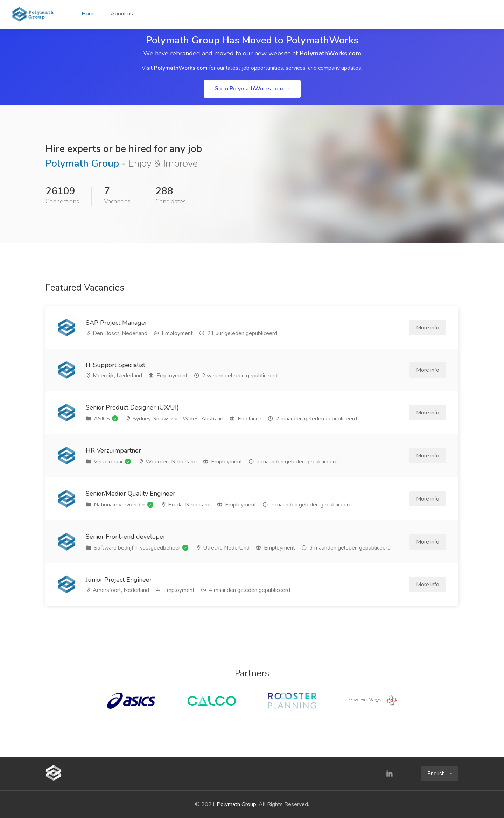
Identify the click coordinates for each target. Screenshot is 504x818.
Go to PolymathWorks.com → (252, 89)
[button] (440, 774)
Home (89, 14)
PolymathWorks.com (330, 53)
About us (122, 14)
